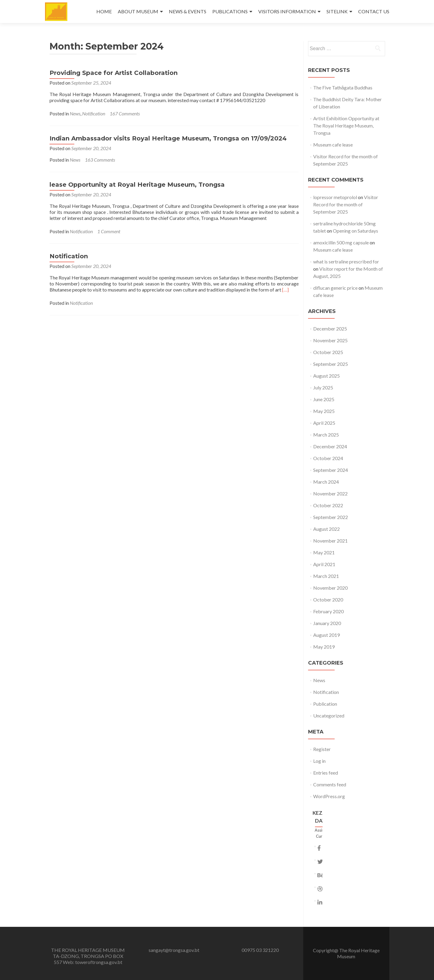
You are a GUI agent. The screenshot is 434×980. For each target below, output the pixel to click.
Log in (319, 761)
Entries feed (326, 773)
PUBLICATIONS (230, 11)
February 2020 (328, 611)
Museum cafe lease (333, 145)
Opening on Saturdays (355, 231)
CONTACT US (374, 11)
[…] (285, 290)
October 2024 (328, 458)
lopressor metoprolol (335, 197)
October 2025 (328, 352)
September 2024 (331, 470)
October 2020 (328, 600)
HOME (104, 11)
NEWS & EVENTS (188, 11)
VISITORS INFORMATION (287, 11)
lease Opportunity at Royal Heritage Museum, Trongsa (137, 185)
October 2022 (328, 505)
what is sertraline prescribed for (346, 261)
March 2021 (326, 576)
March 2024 (326, 482)
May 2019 (324, 647)
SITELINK (337, 11)
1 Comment (109, 231)
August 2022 (326, 529)
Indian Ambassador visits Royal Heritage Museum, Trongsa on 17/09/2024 (168, 138)
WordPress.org (329, 796)
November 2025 (330, 340)
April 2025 (324, 423)
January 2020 (327, 623)
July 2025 (323, 387)
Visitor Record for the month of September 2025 (346, 204)
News (75, 113)
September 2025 (331, 364)
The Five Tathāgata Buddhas (343, 87)
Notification (94, 113)
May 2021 (324, 552)
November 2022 (330, 493)
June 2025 (324, 399)
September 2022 (331, 517)
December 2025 (330, 329)
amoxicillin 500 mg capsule (341, 242)
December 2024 (330, 446)
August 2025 (326, 376)
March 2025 (326, 435)
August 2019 (326, 635)
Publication (325, 704)
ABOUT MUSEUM (138, 11)
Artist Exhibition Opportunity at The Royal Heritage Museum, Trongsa (346, 126)
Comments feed (330, 784)
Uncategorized (329, 716)
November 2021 (330, 541)
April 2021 (324, 564)
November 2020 (330, 588)
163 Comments (100, 160)
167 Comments (125, 113)
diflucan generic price (335, 288)
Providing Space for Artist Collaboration (114, 73)
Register (322, 749)
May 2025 (324, 411)
